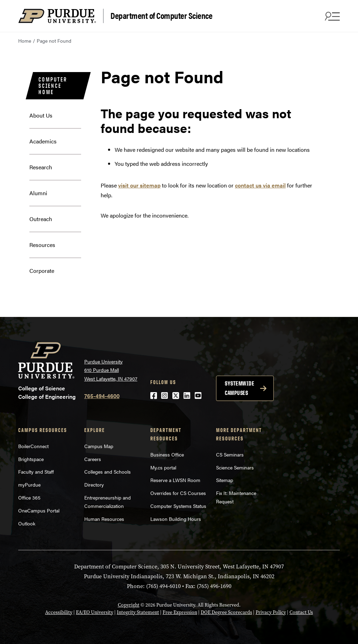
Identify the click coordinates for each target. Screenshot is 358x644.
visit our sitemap (139, 185)
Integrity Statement (138, 612)
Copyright (129, 605)
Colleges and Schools (108, 472)
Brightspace (31, 459)
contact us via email (260, 185)
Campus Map (99, 446)
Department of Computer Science (161, 15)
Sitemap (225, 480)
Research (41, 167)
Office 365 (29, 497)
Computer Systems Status (178, 506)
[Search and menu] (331, 16)
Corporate (42, 271)
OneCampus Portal (39, 510)
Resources (42, 245)
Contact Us (301, 612)
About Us (41, 115)
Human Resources (104, 519)
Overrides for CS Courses (178, 493)
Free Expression (180, 612)
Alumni (38, 193)
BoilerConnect (33, 446)
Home (25, 41)
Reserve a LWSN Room (175, 480)
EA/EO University (95, 612)
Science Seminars (235, 467)
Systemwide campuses (239, 388)
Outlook (27, 523)
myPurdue (29, 484)
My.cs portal (163, 467)
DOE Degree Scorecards (226, 612)
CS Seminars (230, 454)
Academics (43, 141)
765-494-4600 (102, 396)
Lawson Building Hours (176, 519)
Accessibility (59, 612)
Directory (94, 484)
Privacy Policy (271, 612)
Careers (93, 459)
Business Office (167, 454)
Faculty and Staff (36, 472)
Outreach (41, 219)
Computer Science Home (53, 86)
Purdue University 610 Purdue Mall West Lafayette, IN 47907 (111, 370)
